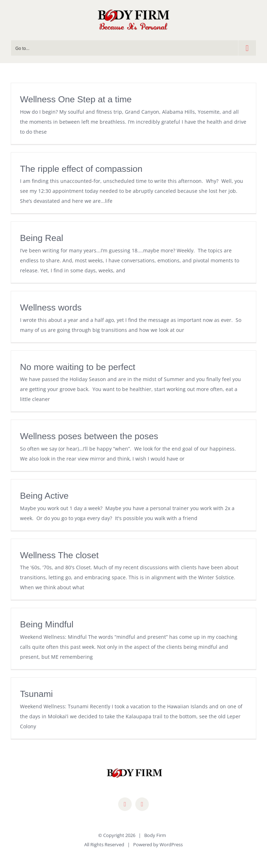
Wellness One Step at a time (76, 99)
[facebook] (125, 804)
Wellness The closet (59, 555)
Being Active (44, 496)
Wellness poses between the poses (89, 436)
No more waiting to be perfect (78, 367)
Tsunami (36, 694)
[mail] (142, 804)
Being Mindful (47, 624)
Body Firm (155, 835)
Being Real (42, 238)
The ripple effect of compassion (81, 169)
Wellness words (51, 307)
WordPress (171, 844)
